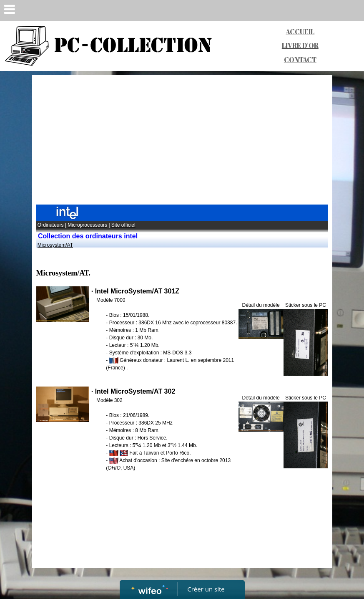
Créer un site (206, 589)
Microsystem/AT (55, 245)
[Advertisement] (182, 142)
